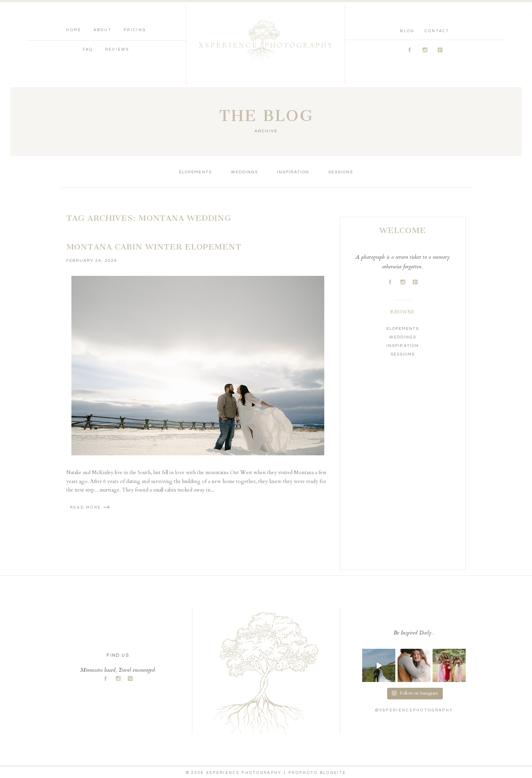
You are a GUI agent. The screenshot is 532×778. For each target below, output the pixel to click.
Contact (437, 31)
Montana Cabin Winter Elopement (154, 247)
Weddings (244, 172)
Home (74, 30)
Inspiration (293, 172)
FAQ (88, 49)
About (103, 30)
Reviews (117, 49)
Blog (407, 31)
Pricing (135, 30)
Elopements (195, 172)
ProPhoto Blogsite (317, 773)
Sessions (340, 172)
